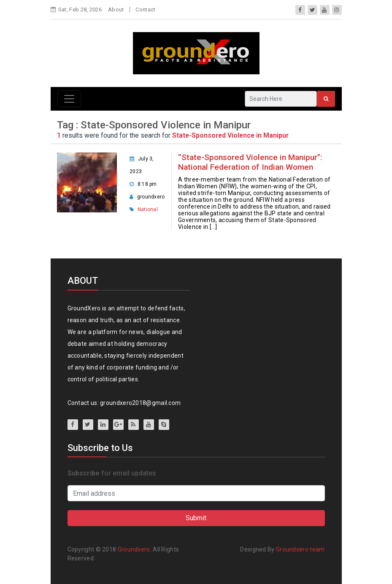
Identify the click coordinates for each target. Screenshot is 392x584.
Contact (145, 10)
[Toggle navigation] (69, 99)
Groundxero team (300, 549)
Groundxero (134, 549)
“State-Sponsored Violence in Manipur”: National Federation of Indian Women (250, 162)
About (116, 10)
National (148, 209)
